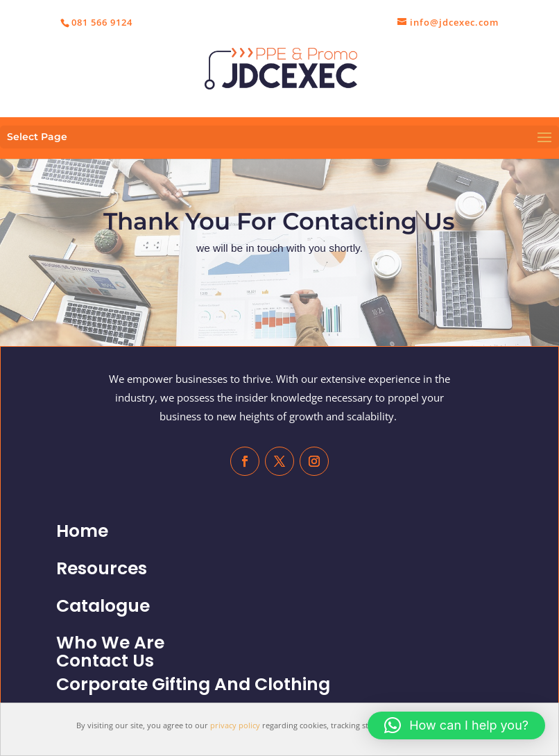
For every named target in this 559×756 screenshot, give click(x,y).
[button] (456, 725)
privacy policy (235, 725)
